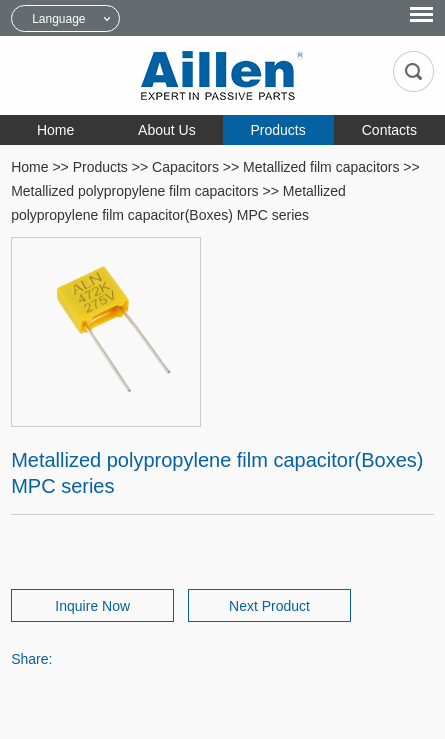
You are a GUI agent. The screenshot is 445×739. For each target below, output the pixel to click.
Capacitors (185, 167)
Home (55, 130)
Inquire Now (92, 606)
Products (278, 130)
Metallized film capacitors (321, 167)
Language (58, 19)
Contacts (389, 130)
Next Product (269, 606)
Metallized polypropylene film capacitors (134, 191)
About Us (167, 130)
